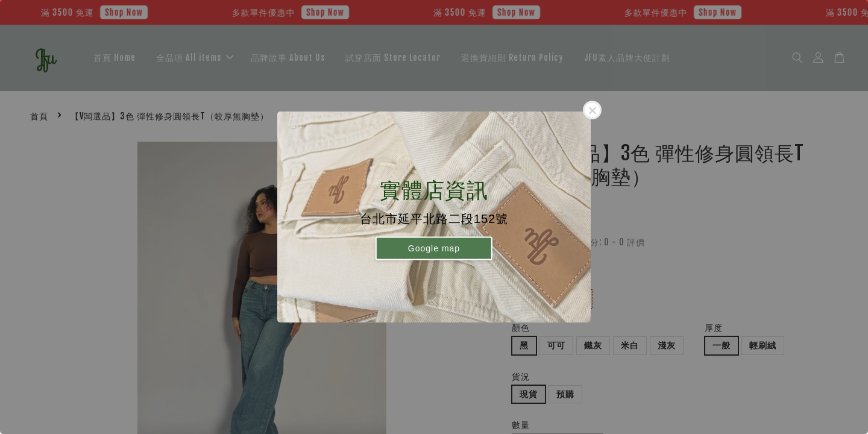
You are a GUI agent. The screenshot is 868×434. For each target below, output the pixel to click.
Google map (434, 248)
